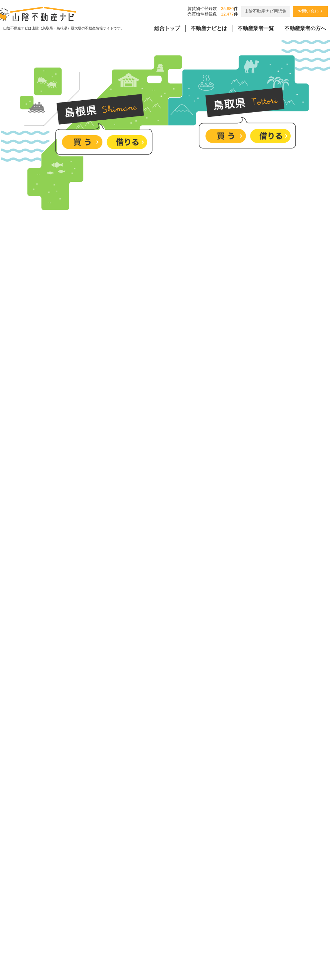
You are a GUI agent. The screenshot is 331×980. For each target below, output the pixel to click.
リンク (245, 922)
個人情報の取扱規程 (158, 922)
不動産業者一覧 (256, 28)
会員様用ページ (209, 922)
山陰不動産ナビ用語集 (265, 11)
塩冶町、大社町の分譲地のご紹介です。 (155, 634)
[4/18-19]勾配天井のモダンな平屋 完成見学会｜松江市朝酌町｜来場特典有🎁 (198, 831)
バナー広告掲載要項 (101, 922)
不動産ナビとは (209, 28)
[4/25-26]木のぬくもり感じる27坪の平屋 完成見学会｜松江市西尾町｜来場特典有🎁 (205, 732)
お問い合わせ (310, 11)
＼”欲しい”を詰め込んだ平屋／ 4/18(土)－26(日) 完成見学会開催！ (185, 683)
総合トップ (167, 28)
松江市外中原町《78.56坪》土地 (146, 782)
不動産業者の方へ (305, 28)
